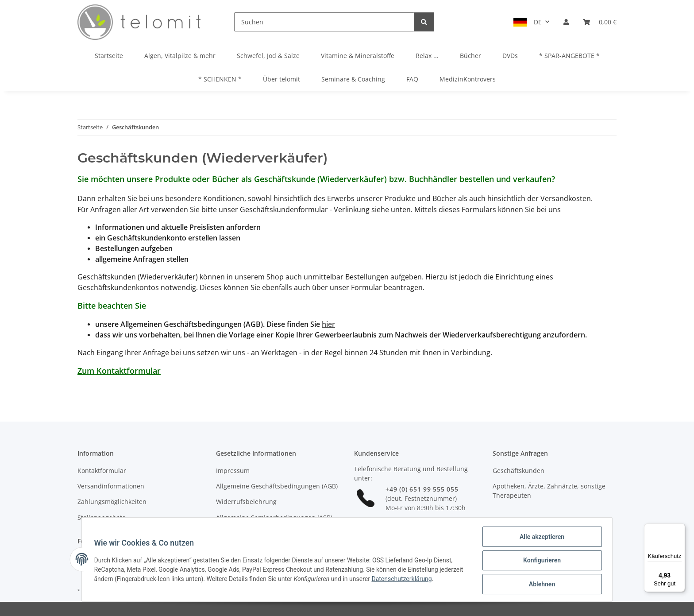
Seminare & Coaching (353, 79)
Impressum (233, 471)
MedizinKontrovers (468, 79)
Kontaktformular (102, 471)
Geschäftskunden (519, 471)
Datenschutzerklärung (429, 580)
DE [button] (538, 22)
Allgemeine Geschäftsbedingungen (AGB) (277, 486)
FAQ (412, 79)
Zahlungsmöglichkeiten (112, 502)
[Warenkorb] (600, 22)
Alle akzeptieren (540, 539)
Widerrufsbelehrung (246, 502)
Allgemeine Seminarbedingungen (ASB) (274, 517)
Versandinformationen (111, 486)
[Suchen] (324, 22)
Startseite (109, 56)
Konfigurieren (540, 562)
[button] (566, 22)
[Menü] (680, 529)
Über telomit (281, 79)
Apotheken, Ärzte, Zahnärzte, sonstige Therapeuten (549, 491)
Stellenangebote (102, 517)
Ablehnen (540, 585)
